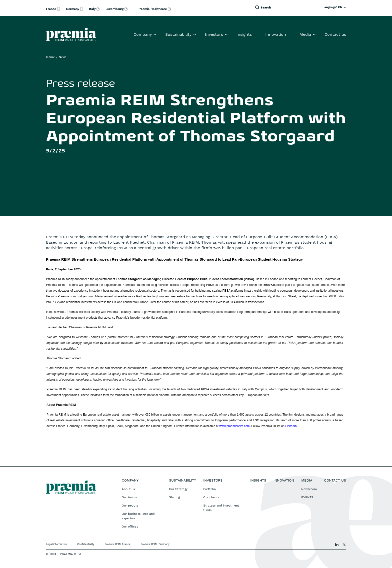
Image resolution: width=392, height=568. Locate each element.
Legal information (56, 544)
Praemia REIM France (118, 544)
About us (128, 489)
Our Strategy (178, 489)
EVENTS (307, 497)
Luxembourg (115, 9)
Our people (130, 506)
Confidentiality (86, 544)
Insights (244, 34)
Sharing (174, 497)
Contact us (335, 34)
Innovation (276, 34)
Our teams (129, 497)
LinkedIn (291, 426)
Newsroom (309, 489)
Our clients (211, 497)
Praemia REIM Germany (155, 544)
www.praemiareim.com (234, 426)
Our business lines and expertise (138, 516)
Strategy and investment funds (221, 508)
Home (50, 57)
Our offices (130, 527)
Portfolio (209, 489)
